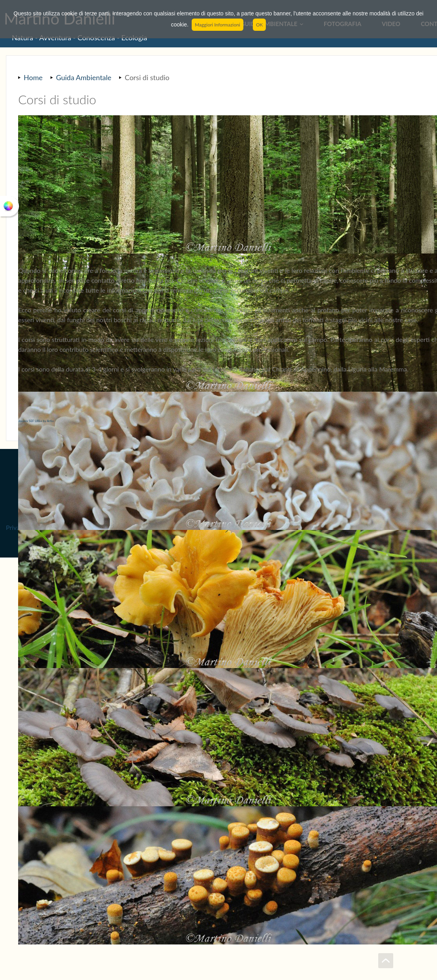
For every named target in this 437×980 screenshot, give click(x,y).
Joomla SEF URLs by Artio (36, 421)
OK (260, 25)
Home (33, 77)
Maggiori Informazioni (218, 25)
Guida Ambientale (84, 77)
